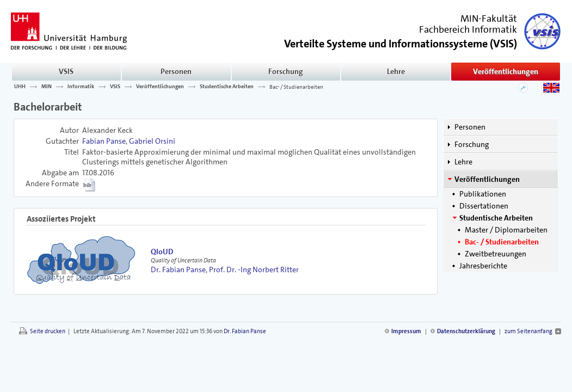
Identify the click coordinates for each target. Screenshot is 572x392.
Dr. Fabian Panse (178, 269)
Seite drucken (48, 331)
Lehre (396, 71)
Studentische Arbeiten (227, 87)
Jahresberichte (483, 266)
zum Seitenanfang (528, 331)
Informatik (81, 87)
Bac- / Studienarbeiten (296, 87)
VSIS (66, 71)
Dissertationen (484, 206)
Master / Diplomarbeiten (506, 230)
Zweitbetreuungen (496, 254)
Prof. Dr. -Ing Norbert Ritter (254, 269)
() (401, 43)
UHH (20, 87)
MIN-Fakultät (489, 19)
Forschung (286, 71)
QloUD (162, 252)
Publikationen (483, 194)
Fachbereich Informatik (468, 29)
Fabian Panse (104, 141)
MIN (47, 87)
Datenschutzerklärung (466, 331)
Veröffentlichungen (506, 71)
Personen (176, 71)
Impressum (406, 331)
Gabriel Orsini (152, 141)
